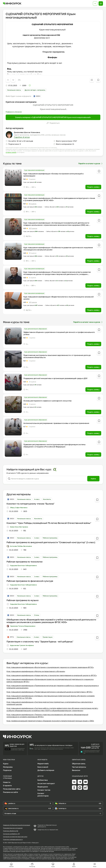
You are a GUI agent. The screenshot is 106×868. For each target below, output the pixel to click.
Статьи (37, 615)
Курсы (6, 764)
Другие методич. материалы (35, 90)
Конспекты (47, 499)
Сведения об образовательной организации (17, 825)
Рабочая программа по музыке (22, 600)
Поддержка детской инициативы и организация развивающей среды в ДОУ (55, 378)
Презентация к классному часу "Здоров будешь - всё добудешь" (40, 641)
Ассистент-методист (46, 783)
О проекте (7, 785)
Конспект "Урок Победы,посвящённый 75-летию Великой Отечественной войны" (49, 523)
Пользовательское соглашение (13, 828)
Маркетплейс (43, 764)
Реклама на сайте (10, 792)
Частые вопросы (79, 767)
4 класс (37, 499)
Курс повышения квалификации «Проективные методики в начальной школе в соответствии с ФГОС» (49, 692)
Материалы (8, 767)
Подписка (7, 770)
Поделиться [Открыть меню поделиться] (53, 123)
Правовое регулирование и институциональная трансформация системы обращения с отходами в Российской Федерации (54, 446)
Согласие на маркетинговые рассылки (15, 837)
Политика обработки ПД (11, 831)
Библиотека (43, 780)
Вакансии (76, 770)
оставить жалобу (11, 152)
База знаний (43, 767)
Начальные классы (14, 90)
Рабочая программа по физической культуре (30, 581)
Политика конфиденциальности (13, 840)
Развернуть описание (14, 112)
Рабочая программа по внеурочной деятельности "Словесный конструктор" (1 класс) (51, 542)
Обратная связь (79, 764)
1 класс (37, 538)
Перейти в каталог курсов (91, 163)
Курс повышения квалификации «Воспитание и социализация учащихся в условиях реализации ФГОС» (50, 667)
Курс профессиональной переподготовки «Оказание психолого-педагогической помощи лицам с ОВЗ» (50, 721)
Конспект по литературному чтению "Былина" (31, 504)
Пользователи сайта (12, 789)
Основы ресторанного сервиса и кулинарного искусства (47, 401)
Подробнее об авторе (22, 137)
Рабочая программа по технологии (25, 562)
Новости (7, 782)
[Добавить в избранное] (98, 80)
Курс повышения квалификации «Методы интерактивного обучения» (36, 671)
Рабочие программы (50, 538)
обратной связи (69, 859)
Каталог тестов (44, 790)
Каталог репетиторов (43, 795)
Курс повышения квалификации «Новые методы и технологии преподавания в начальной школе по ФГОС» (52, 675)
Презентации (48, 637)
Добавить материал (46, 770)
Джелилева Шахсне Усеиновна (27, 132)
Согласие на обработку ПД (11, 834)
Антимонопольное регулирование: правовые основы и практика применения (56, 423)
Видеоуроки (43, 787)
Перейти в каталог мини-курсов (88, 322)
